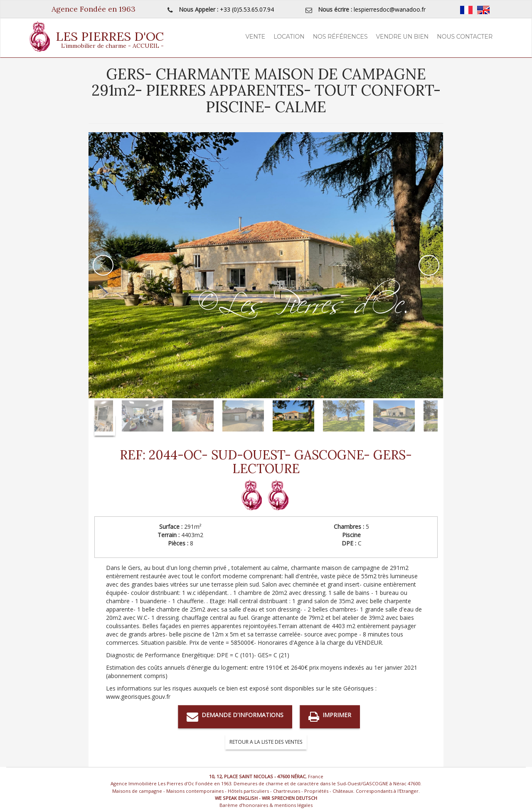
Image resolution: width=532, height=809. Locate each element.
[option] (266, 265)
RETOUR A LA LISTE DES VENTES (266, 742)
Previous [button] (103, 265)
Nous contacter (465, 37)
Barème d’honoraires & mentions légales (266, 805)
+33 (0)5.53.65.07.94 (247, 9)
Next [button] (429, 265)
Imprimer (330, 717)
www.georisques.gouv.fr (138, 697)
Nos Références (340, 37)
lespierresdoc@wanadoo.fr (390, 9)
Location (289, 37)
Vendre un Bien (403, 37)
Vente (256, 37)
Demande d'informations (235, 717)
